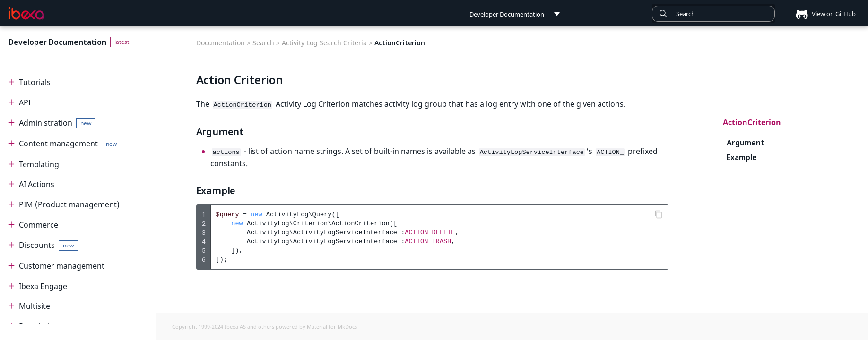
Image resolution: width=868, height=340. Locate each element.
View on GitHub (823, 14)
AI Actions (37, 184)
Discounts (49, 245)
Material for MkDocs (332, 326)
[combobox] (713, 14)
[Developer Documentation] (26, 14)
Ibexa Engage (43, 286)
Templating (39, 164)
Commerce (39, 225)
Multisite (35, 306)
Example (741, 157)
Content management (70, 144)
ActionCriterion (752, 122)
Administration (57, 123)
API (25, 102)
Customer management (62, 266)
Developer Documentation (57, 42)
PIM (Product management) (69, 204)
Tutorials (35, 82)
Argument (746, 143)
